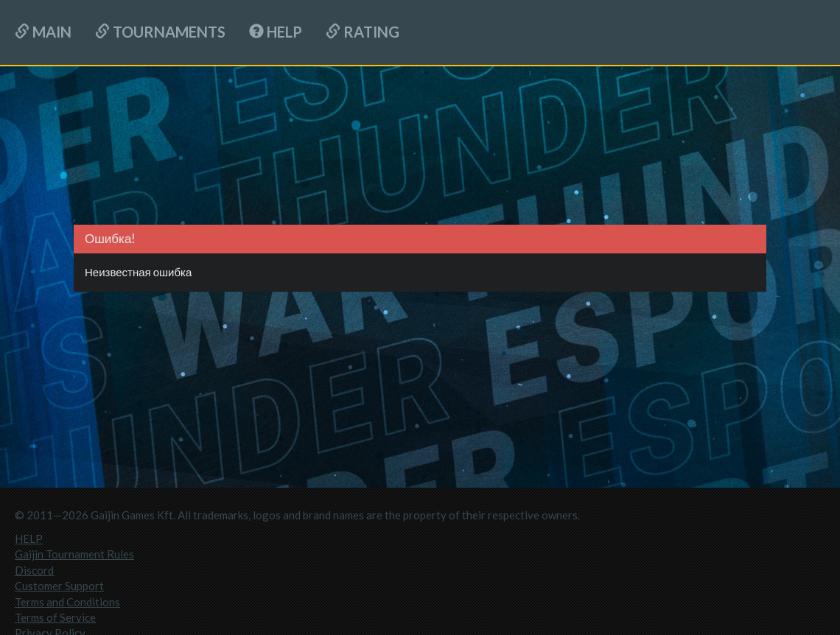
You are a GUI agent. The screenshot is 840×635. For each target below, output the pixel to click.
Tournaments (160, 32)
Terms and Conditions (67, 602)
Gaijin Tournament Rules (74, 554)
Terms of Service (55, 617)
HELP (276, 32)
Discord (34, 570)
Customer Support (59, 586)
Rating (363, 32)
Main (43, 32)
